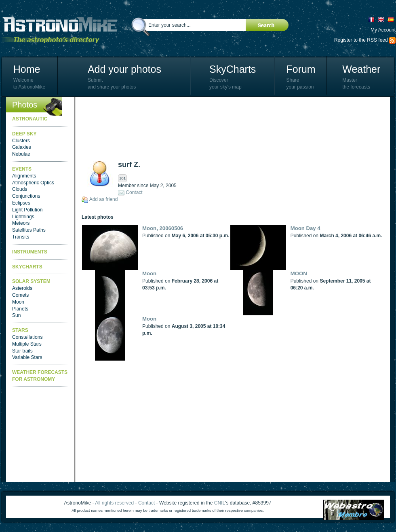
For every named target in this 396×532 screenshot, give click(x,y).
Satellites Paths (29, 230)
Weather (361, 69)
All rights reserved (114, 503)
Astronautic (30, 119)
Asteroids (22, 288)
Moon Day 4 (305, 228)
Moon (18, 302)
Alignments (24, 176)
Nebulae (21, 154)
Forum (301, 69)
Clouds (20, 189)
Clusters (21, 141)
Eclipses (21, 203)
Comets (20, 295)
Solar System (31, 281)
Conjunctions (26, 196)
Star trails (22, 351)
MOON (299, 273)
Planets (20, 309)
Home (27, 69)
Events (22, 169)
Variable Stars (27, 357)
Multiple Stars (27, 344)
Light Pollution (27, 210)
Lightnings (23, 217)
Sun (16, 315)
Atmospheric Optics (33, 183)
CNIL (220, 503)
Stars (20, 330)
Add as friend (104, 199)
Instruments (30, 252)
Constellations (27, 337)
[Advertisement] (117, 128)
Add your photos (124, 69)
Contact (134, 192)
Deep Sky (24, 134)
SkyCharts (233, 69)
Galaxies (22, 147)
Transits (21, 237)
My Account (383, 30)
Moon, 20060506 (163, 228)
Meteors (21, 223)
